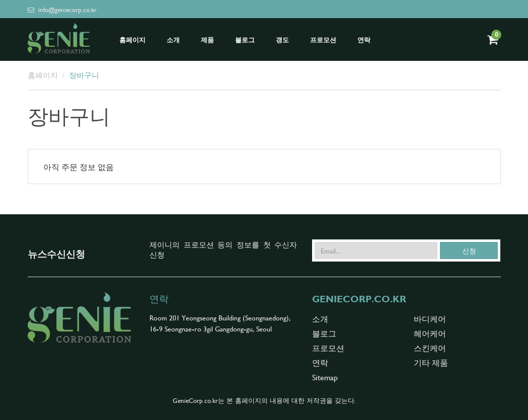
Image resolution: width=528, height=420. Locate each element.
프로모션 (323, 40)
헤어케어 (430, 333)
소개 (173, 40)
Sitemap (325, 377)
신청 (469, 250)
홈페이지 (132, 40)
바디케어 (430, 318)
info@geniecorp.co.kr (62, 9)
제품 (207, 40)
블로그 (245, 40)
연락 (364, 40)
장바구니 (84, 75)
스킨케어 (430, 348)
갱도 (282, 40)
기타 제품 (431, 362)
